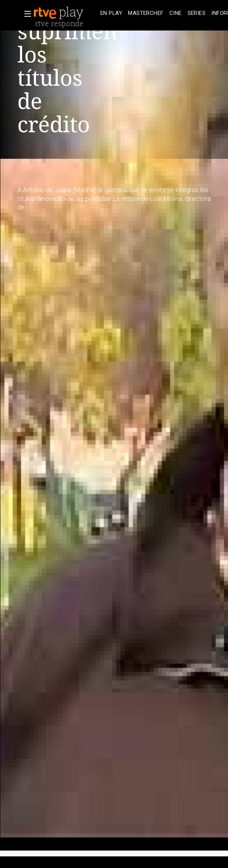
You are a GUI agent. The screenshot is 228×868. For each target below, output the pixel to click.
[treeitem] (111, 13)
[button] (25, 14)
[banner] (65, 13)
